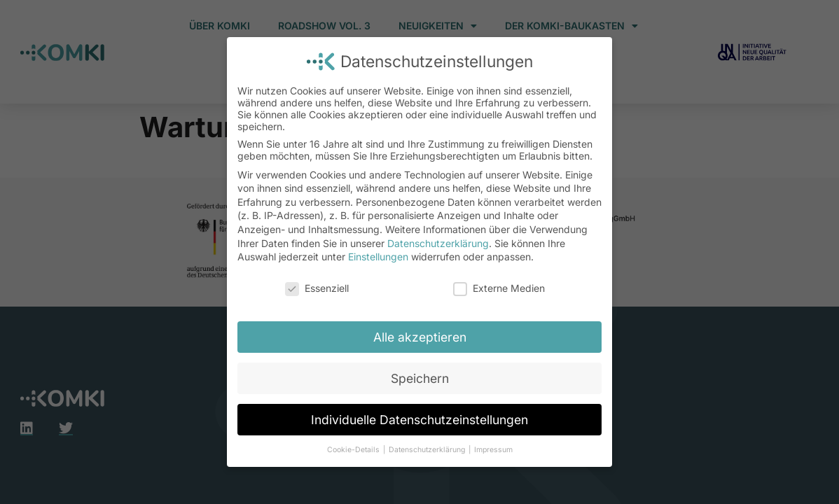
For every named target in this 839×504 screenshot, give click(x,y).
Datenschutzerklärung (438, 243)
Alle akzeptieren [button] (420, 337)
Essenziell (317, 288)
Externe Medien (499, 288)
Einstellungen (378, 257)
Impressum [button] (493, 450)
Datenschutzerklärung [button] (428, 450)
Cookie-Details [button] (354, 450)
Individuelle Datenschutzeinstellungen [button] (419, 420)
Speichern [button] (420, 378)
